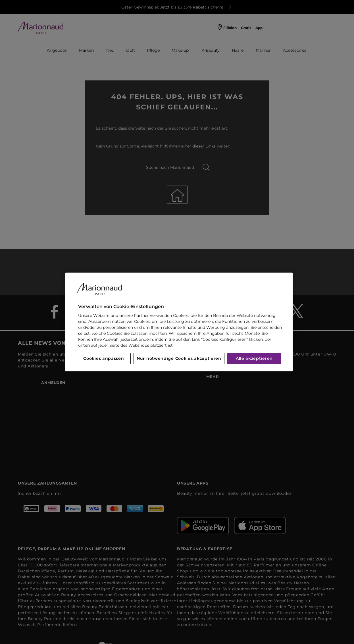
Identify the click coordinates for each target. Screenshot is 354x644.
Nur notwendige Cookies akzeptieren (179, 359)
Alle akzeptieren (254, 359)
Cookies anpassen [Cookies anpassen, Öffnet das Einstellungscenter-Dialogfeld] (104, 359)
